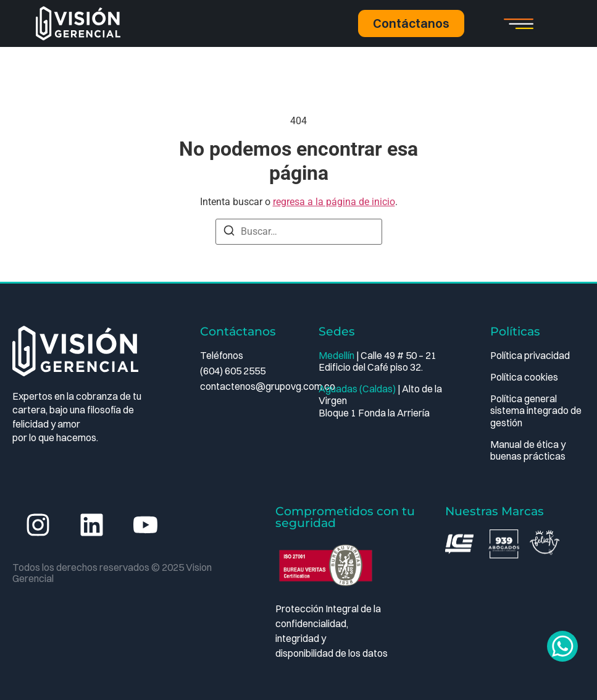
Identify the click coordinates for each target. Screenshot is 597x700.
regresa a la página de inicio (334, 202)
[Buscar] (229, 233)
